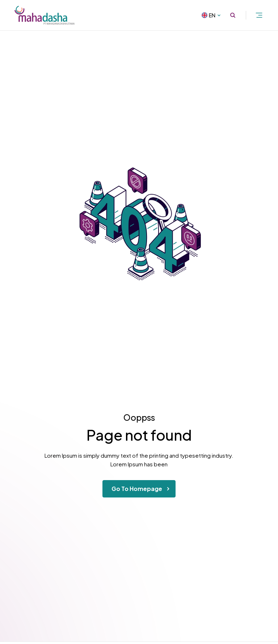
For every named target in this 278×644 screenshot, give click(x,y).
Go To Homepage (142, 489)
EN (216, 15)
